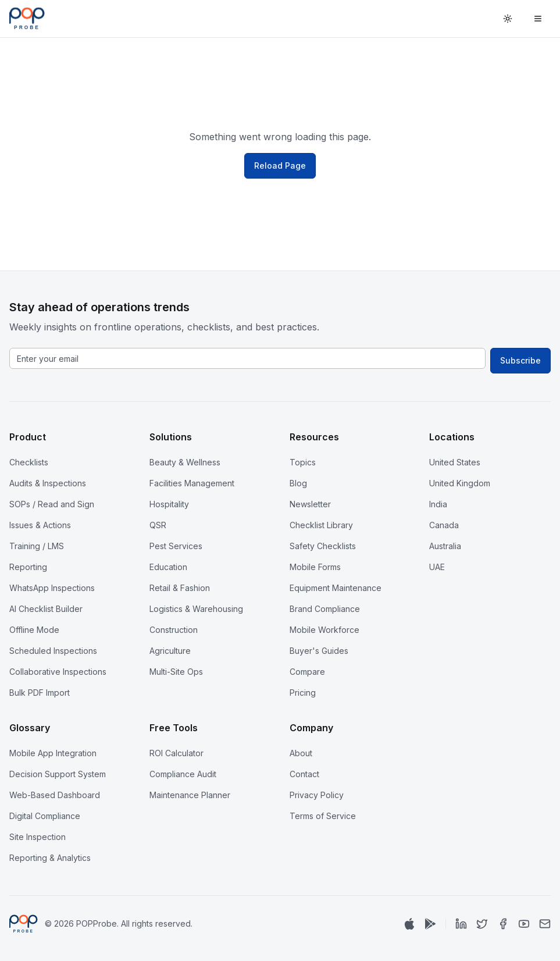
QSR (158, 525)
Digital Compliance (45, 816)
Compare (307, 672)
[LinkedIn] (461, 924)
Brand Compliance (325, 609)
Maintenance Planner (190, 795)
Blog (298, 483)
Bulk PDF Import (40, 693)
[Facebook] (503, 924)
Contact (304, 774)
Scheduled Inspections (53, 651)
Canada (444, 525)
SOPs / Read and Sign (52, 504)
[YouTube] (524, 924)
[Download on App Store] (409, 924)
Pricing (303, 693)
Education (168, 567)
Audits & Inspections (48, 483)
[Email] (545, 924)
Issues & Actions (40, 525)
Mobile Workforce (324, 630)
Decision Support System (58, 774)
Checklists (29, 462)
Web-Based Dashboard (55, 795)
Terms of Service (323, 816)
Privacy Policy (317, 795)
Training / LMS (37, 546)
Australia (445, 546)
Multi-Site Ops (176, 672)
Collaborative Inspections (58, 672)
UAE (437, 567)
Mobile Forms (315, 567)
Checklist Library (321, 525)
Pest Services (176, 546)
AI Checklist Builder (46, 609)
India (438, 504)
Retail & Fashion (180, 588)
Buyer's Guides (319, 651)
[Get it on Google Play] (430, 924)
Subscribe (520, 360)
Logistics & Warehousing (196, 609)
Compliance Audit (183, 774)
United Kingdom (460, 483)
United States (455, 462)
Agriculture (170, 651)
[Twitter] (482, 924)
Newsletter (310, 504)
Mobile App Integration (53, 753)
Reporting (28, 567)
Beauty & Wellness (185, 462)
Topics (303, 462)
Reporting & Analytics (50, 858)
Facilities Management (192, 483)
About (301, 753)
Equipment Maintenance (336, 588)
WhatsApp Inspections (52, 588)
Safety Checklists (323, 546)
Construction (174, 630)
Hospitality (169, 504)
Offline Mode (34, 630)
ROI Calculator (176, 753)
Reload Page (280, 165)
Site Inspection (38, 837)
